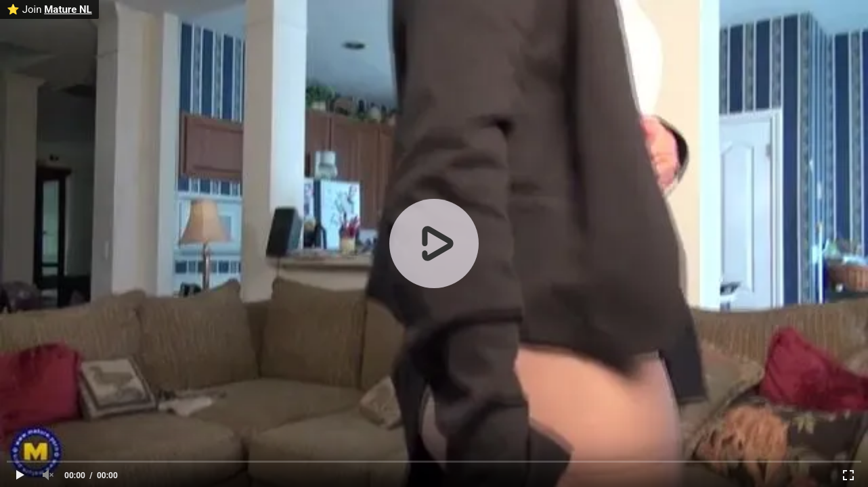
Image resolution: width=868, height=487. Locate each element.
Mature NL (68, 9)
